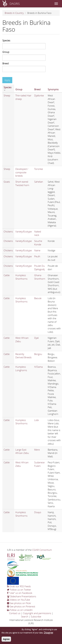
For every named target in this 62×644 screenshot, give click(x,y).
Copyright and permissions (37, 613)
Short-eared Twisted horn (22, 183)
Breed (5, 63)
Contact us (15, 613)
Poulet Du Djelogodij (39, 267)
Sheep (7, 95)
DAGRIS (15, 4)
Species (6, 40)
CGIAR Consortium (42, 550)
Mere (37, 450)
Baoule (38, 298)
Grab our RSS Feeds (19, 586)
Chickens (8, 231)
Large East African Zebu (22, 451)
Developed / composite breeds (22, 172)
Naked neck (38, 233)
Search (25, 616)
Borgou (38, 354)
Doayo (38, 512)
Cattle (7, 275)
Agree (6, 640)
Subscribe (36, 616)
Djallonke (39, 95)
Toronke (39, 169)
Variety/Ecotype (24, 231)
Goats (7, 182)
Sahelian (39, 182)
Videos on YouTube (19, 600)
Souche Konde (38, 243)
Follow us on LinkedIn (20, 610)
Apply (7, 80)
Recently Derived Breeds (23, 356)
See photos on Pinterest (21, 606)
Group (6, 52)
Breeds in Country (14, 13)
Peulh (37, 256)
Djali (36, 338)
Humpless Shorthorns (21, 277)
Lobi (36, 420)
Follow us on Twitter (19, 590)
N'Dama (38, 367)
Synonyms (53, 89)
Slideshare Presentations (22, 596)
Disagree (48, 634)
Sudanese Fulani (39, 464)
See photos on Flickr (19, 603)
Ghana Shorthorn (40, 277)
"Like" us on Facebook (20, 593)
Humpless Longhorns (21, 368)
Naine (37, 250)
